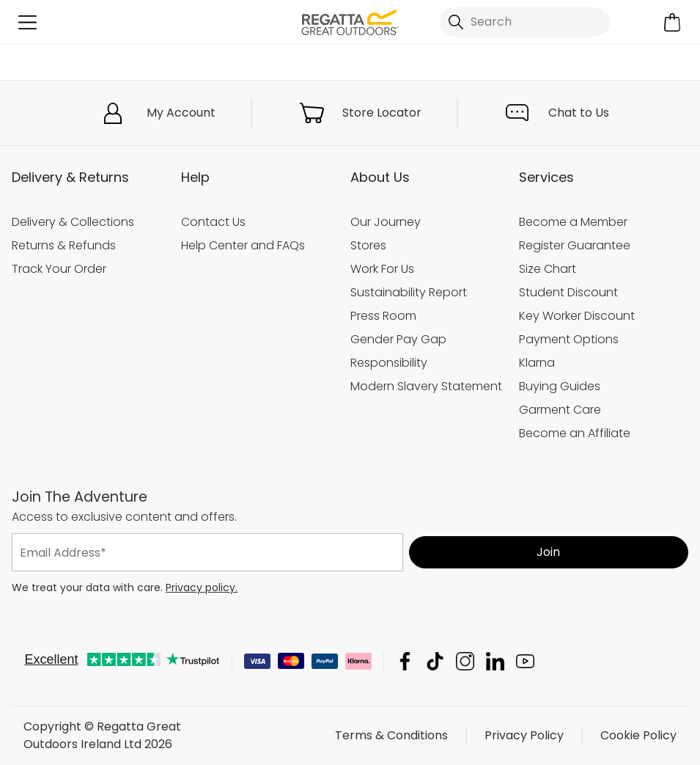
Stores (368, 245)
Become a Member (573, 222)
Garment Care (560, 410)
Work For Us (382, 269)
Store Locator (382, 113)
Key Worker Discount (577, 316)
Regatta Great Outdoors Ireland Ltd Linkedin (495, 661)
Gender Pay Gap (398, 339)
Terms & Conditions (391, 735)
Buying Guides (560, 386)
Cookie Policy (638, 735)
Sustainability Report (409, 292)
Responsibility (389, 363)
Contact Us (213, 222)
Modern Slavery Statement (426, 386)
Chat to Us (579, 113)
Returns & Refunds (64, 245)
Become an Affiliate (575, 433)
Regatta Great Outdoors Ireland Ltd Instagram (465, 661)
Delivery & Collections (73, 222)
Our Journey (386, 222)
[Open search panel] (525, 22)
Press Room (383, 316)
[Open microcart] (673, 22)
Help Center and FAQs (243, 245)
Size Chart (548, 269)
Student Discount (568, 292)
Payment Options (569, 339)
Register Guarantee (575, 245)
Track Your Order (59, 269)
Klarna (537, 363)
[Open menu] (27, 22)
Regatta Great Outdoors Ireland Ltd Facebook (405, 661)
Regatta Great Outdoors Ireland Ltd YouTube (525, 661)
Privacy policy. (202, 588)
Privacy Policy (524, 735)
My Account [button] (181, 113)
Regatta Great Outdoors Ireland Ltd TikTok (435, 661)
